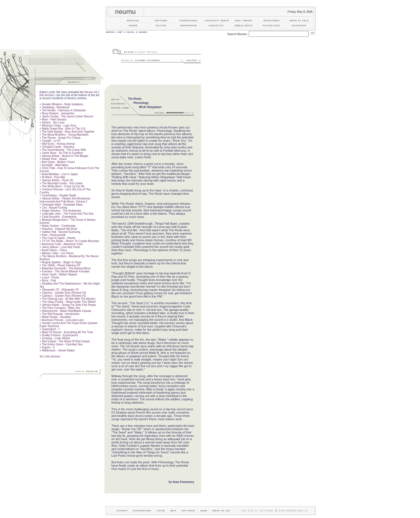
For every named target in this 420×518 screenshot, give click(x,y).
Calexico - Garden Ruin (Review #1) (64, 296)
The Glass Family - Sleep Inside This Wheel (69, 302)
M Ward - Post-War (54, 177)
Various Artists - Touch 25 (57, 180)
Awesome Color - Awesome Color (62, 244)
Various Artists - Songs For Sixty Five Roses (69, 305)
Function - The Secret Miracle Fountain (66, 271)
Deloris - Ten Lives (53, 123)
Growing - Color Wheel (56, 338)
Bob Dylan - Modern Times (58, 162)
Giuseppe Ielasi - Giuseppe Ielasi (62, 205)
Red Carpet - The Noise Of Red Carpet (66, 341)
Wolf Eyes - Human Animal (58, 144)
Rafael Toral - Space (54, 159)
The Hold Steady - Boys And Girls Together (68, 132)
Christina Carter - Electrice (58, 147)
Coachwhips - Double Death (59, 195)
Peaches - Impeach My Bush (60, 229)
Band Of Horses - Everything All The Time (68, 332)
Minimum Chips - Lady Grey (59, 126)
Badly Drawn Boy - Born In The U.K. (64, 129)
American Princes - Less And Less (63, 320)
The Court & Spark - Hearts (58, 238)
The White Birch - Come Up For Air (63, 186)
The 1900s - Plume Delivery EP (61, 265)
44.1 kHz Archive (50, 357)
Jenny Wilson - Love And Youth (61, 247)
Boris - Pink (49, 281)
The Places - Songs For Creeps (61, 138)
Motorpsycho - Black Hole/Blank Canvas (67, 311)
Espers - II (48, 347)
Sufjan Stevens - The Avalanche (62, 211)
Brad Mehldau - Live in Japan (60, 174)
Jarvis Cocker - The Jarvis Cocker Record (68, 116)
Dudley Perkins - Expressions (60, 335)
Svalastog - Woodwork (56, 107)
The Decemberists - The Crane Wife (64, 150)
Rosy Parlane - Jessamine (58, 113)
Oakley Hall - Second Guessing (61, 232)
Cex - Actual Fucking (55, 208)
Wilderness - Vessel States (58, 350)
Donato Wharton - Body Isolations (63, 104)
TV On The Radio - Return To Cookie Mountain (70, 241)
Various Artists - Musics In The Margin (65, 156)
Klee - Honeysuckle (54, 235)
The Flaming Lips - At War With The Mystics (69, 299)
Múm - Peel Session (54, 119)
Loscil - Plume (51, 278)
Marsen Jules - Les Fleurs (58, 253)
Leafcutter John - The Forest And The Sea (68, 214)
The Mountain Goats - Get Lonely (62, 183)
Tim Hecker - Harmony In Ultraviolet (64, 110)
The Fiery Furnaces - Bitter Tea (61, 308)
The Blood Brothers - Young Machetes (65, 135)
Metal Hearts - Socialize (57, 317)
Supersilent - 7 (51, 329)
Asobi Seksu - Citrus (54, 250)
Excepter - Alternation (55, 165)
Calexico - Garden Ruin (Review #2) (64, 293)
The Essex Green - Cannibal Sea (62, 344)
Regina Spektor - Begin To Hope (62, 262)
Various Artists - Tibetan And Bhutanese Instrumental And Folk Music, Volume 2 (65, 200)
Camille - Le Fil (51, 141)
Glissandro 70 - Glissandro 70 (60, 290)
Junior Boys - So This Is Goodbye (63, 153)
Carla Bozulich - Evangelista (59, 217)
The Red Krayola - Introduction (61, 314)
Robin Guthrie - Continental (59, 226)
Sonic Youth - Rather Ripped (59, 274)
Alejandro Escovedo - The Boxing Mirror (66, 268)
